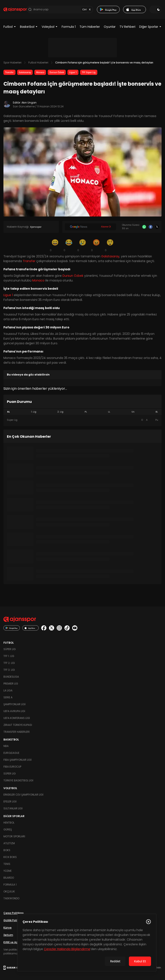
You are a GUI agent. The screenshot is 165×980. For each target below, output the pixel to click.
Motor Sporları (14, 836)
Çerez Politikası (14, 913)
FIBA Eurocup (12, 767)
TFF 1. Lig (9, 656)
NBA (6, 746)
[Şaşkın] (110, 245)
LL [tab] (109, 412)
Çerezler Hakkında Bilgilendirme (67, 949)
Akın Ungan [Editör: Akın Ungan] (29, 103)
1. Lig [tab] (34, 412)
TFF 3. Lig (9, 670)
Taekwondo (11, 898)
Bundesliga (11, 677)
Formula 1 (69, 27)
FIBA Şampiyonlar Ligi (18, 760)
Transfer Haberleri (17, 732)
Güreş (8, 829)
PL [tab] (86, 412)
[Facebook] (151, 227)
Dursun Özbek (57, 72)
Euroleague (11, 753)
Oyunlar (110, 27)
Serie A (8, 697)
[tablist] (82, 412)
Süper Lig (10, 649)
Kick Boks (10, 857)
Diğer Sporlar (150, 27)
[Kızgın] (96, 245)
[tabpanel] (82, 420)
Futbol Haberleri (38, 63)
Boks (7, 850)
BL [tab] (157, 412)
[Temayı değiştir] (155, 9)
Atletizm (9, 843)
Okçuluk (9, 891)
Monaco (40, 72)
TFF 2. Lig (9, 663)
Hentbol (9, 823)
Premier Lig (11, 684)
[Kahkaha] (69, 245)
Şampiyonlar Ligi (15, 704)
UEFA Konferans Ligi (17, 718)
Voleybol (50, 27)
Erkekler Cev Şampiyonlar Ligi (23, 795)
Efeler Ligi (10, 801)
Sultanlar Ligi (13, 808)
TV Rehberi (127, 27)
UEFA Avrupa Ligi (14, 711)
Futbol (10, 27)
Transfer (9, 72)
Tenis (7, 864)
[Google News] (90, 227)
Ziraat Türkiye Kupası (18, 725)
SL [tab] (8, 412)
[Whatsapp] (144, 227)
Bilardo (9, 878)
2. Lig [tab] (60, 412)
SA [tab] (133, 412)
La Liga (8, 690)
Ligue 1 (73, 72)
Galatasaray (25, 72)
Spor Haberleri (12, 63)
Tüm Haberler (90, 27)
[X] (157, 227)
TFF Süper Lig (89, 72)
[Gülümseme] (55, 245)
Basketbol (29, 27)
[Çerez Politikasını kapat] (148, 922)
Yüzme (8, 871)
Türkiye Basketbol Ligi (18, 780)
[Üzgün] (82, 245)
